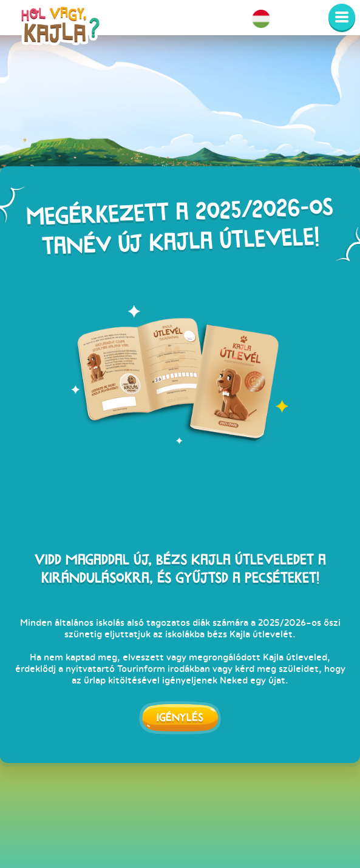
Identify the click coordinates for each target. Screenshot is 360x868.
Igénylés (180, 717)
